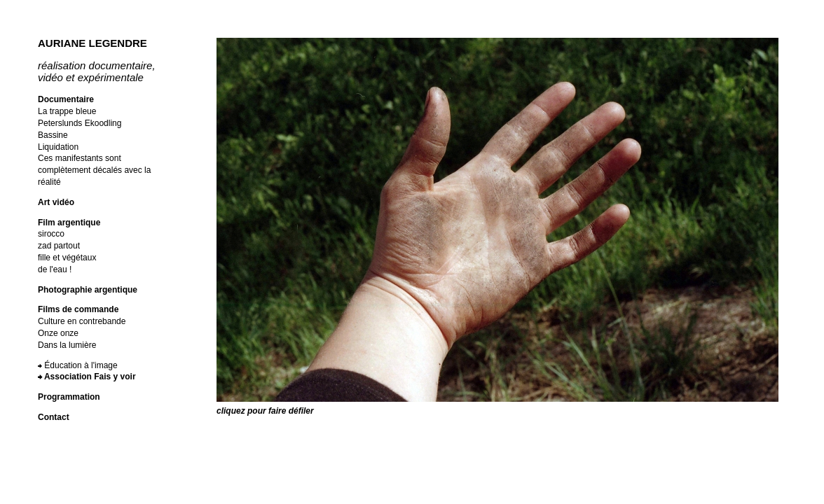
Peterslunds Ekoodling (80, 123)
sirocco (51, 234)
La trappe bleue (67, 111)
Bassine (53, 135)
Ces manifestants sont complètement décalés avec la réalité (94, 170)
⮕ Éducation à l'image (78, 365)
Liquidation (58, 147)
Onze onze (58, 333)
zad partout (59, 246)
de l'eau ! (55, 269)
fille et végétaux (67, 258)
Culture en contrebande (82, 321)
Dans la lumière (67, 345)
